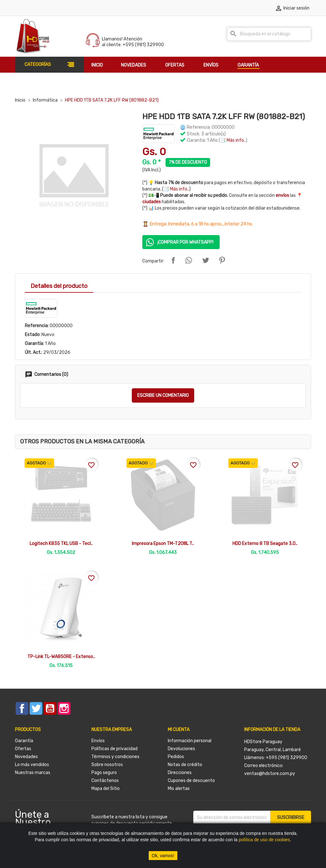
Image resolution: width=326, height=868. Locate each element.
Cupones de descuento (191, 781)
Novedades (26, 757)
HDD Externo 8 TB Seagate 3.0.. (265, 544)
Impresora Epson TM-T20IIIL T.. (163, 544)
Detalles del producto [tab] (59, 286)
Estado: (33, 335)
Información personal (190, 741)
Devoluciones (181, 749)
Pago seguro (104, 773)
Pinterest (222, 260)
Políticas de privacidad (114, 749)
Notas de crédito (185, 765)
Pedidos (176, 757)
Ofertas (23, 749)
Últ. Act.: (34, 352)
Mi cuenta (179, 730)
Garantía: (34, 344)
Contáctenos (105, 781)
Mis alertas (179, 789)
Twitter (36, 708)
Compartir (173, 260)
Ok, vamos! (163, 856)
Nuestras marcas (33, 773)
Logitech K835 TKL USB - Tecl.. (61, 544)
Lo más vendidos (32, 765)
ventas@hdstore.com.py (270, 774)
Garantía (24, 741)
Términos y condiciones (115, 757)
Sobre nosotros (107, 765)
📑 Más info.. (233, 140)
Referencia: (37, 326)
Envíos (98, 741)
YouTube (50, 708)
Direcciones (180, 773)
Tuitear (206, 260)
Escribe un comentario (163, 395)
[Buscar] (269, 34)
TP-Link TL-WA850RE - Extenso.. (61, 657)
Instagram (64, 708)
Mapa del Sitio (106, 789)
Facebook (22, 708)
